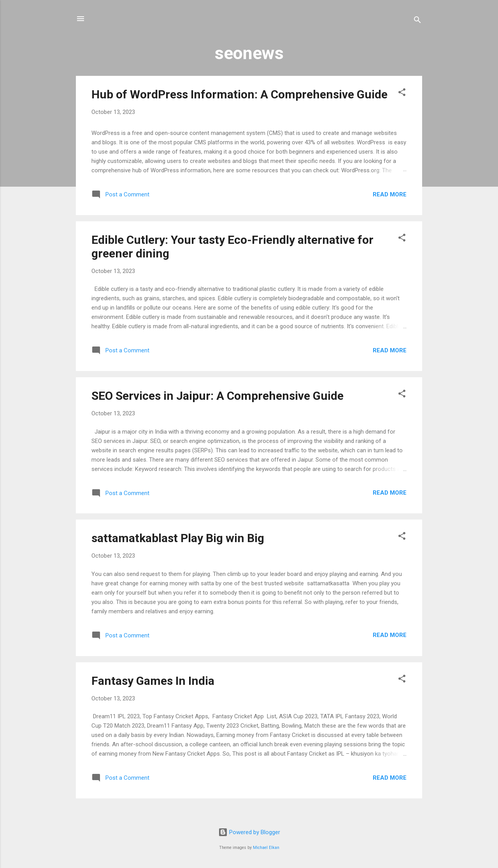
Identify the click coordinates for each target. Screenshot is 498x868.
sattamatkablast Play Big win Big (178, 538)
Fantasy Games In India (153, 681)
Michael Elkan (266, 848)
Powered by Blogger (249, 832)
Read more (390, 194)
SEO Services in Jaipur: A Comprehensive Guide (217, 396)
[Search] (417, 21)
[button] (402, 94)
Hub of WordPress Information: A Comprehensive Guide (239, 94)
